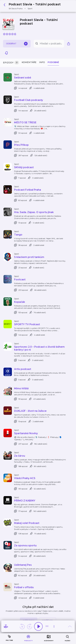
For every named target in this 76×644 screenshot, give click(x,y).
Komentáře (29, 62)
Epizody (11, 63)
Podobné (53, 62)
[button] (33, 6)
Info (42, 62)
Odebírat (17, 44)
